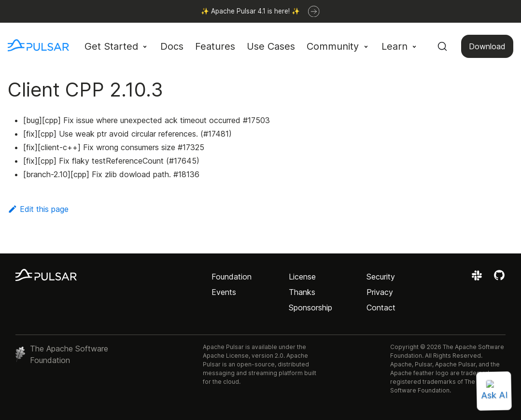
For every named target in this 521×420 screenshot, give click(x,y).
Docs (172, 46)
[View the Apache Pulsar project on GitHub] (499, 279)
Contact (381, 308)
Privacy (380, 292)
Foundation (232, 277)
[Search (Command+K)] (442, 46)
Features (215, 46)
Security (381, 277)
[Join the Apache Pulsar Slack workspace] (478, 279)
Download (487, 46)
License (302, 277)
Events (224, 292)
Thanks (302, 292)
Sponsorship (310, 308)
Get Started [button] (111, 46)
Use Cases (271, 46)
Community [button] (333, 46)
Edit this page (38, 209)
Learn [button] (394, 46)
